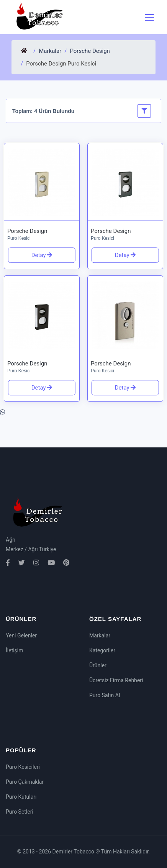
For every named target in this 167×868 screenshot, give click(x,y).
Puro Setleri (20, 812)
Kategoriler (102, 650)
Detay (39, 255)
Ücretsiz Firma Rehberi (116, 680)
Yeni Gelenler (21, 635)
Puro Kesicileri (23, 767)
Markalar (50, 51)
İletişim (15, 650)
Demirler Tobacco (74, 852)
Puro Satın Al (105, 695)
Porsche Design (90, 51)
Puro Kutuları (21, 797)
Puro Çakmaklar (25, 782)
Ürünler (98, 665)
